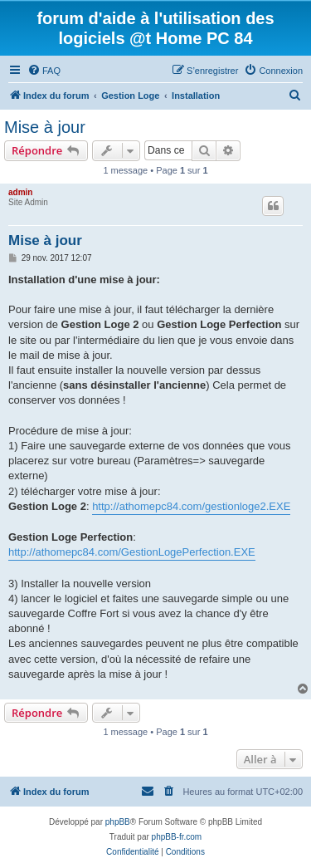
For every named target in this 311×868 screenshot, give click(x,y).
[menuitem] (44, 71)
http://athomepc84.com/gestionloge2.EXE (191, 506)
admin (20, 192)
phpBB (118, 822)
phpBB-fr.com (177, 837)
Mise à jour (45, 127)
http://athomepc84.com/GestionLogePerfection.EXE (132, 552)
